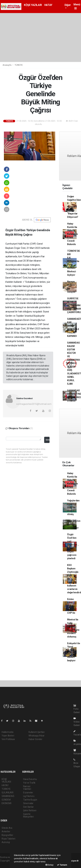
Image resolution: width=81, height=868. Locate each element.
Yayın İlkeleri (8, 736)
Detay (49, 865)
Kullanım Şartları (37, 732)
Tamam (62, 865)
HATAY (48, 5)
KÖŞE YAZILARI (33, 5)
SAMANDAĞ (8, 796)
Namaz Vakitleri (27, 788)
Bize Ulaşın (77, 763)
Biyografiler (7, 835)
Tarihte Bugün (30, 800)
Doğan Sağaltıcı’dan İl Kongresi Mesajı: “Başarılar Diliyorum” (74, 207)
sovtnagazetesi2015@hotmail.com (34, 404)
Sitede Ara (7, 828)
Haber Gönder (35, 739)
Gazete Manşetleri (28, 815)
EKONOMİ (7, 803)
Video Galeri (77, 722)
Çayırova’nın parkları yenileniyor (74, 524)
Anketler (6, 831)
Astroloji (6, 842)
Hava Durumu (30, 779)
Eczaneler (28, 793)
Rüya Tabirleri (8, 839)
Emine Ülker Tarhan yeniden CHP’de (71, 606)
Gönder (48, 440)
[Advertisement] (40, 37)
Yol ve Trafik (29, 783)
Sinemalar (28, 803)
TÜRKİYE (19, 65)
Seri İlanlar (28, 807)
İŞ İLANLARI (7, 793)
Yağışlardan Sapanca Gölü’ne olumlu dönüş (73, 507)
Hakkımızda (7, 732)
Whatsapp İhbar (36, 736)
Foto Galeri (77, 709)
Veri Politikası (8, 739)
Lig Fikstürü (29, 796)
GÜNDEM (6, 800)
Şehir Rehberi (30, 810)
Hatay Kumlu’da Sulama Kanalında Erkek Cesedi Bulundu (72, 234)
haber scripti (6, 864)
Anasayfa (7, 65)
